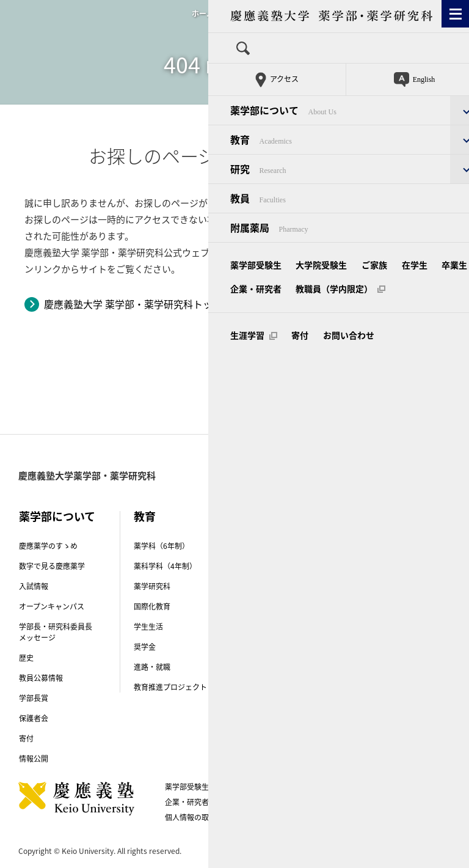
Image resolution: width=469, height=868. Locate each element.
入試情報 (34, 586)
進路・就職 (152, 667)
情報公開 (34, 759)
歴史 (26, 658)
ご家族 (297, 787)
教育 (145, 516)
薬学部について (57, 516)
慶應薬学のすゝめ (48, 546)
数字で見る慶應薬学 (52, 566)
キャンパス (391, 559)
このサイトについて (351, 802)
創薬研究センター (278, 566)
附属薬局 (378, 589)
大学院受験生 (247, 787)
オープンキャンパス (52, 606)
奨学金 (145, 647)
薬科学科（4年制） (165, 566)
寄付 (26, 738)
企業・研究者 (187, 802)
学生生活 (148, 627)
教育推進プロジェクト (170, 687)
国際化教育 (152, 606)
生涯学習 (337, 817)
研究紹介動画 (271, 627)
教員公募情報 (41, 678)
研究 (260, 516)
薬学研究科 (152, 586)
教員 (381, 516)
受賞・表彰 (267, 606)
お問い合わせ (279, 817)
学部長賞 (34, 698)
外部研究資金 (271, 709)
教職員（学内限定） (263, 802)
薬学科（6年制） (162, 546)
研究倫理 (263, 689)
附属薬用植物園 (389, 609)
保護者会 (34, 718)
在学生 (335, 787)
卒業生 (374, 787)
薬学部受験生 (187, 787)
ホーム (203, 13)
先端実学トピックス (282, 586)
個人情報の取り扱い (203, 817)
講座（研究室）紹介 (282, 546)
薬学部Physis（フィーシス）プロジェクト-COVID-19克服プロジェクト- (291, 658)
